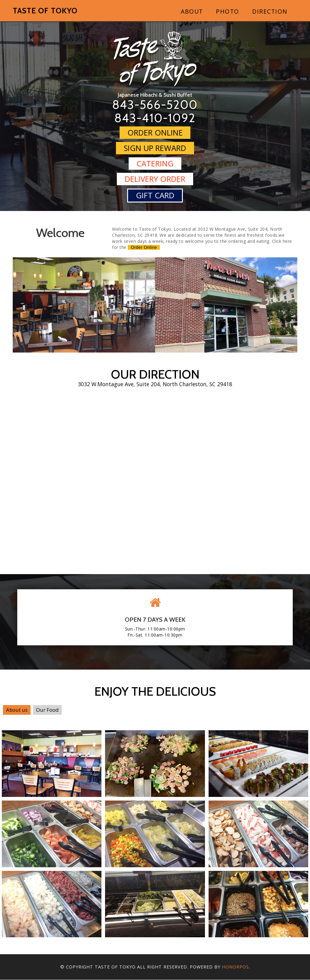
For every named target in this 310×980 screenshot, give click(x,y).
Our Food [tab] (47, 710)
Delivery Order (155, 179)
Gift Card (155, 195)
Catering (155, 163)
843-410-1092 (155, 118)
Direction (270, 11)
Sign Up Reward (155, 148)
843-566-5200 (155, 104)
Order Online (155, 132)
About (192, 11)
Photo (228, 11)
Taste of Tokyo (45, 11)
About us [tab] (17, 710)
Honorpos (235, 967)
